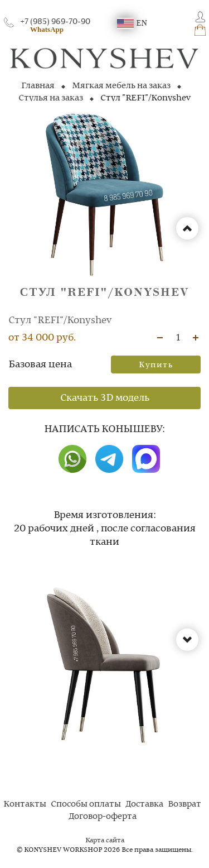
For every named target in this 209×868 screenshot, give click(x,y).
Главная (38, 86)
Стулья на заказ (51, 98)
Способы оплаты (86, 804)
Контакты (25, 804)
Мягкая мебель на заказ (121, 86)
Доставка (144, 804)
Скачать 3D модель (105, 398)
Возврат (184, 804)
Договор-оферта (103, 817)
